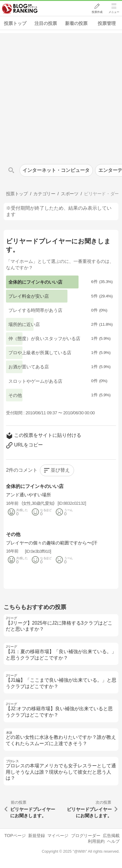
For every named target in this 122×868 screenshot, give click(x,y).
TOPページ (15, 836)
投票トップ (15, 23)
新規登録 (37, 836)
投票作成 (97, 12)
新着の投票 (76, 23)
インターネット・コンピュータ (56, 170)
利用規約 (96, 841)
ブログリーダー (86, 836)
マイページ (58, 836)
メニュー (114, 12)
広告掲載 (111, 836)
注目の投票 (46, 23)
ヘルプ (113, 841)
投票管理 (107, 23)
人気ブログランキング (20, 9)
